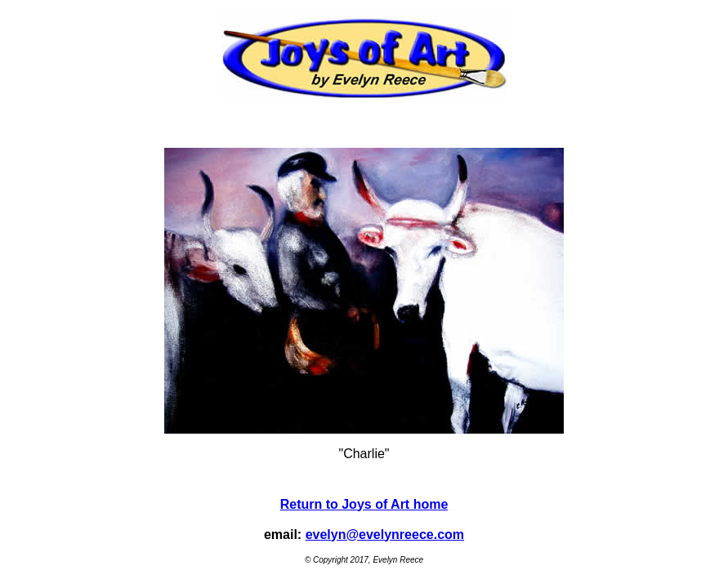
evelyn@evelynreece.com (385, 535)
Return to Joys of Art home (364, 504)
